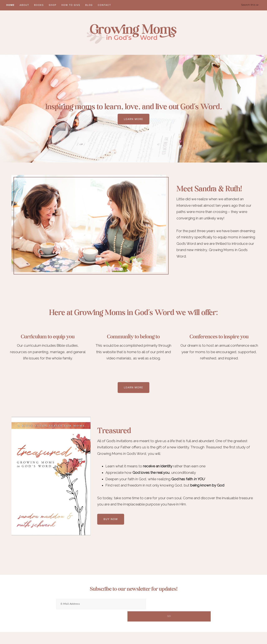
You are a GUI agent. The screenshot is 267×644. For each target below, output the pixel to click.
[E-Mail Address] (101, 605)
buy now (111, 520)
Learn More (133, 388)
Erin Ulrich (251, 635)
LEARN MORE (133, 119)
